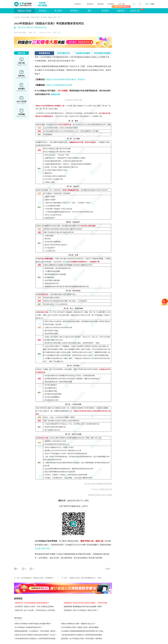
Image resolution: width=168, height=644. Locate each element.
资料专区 (21, 74)
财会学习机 (137, 10)
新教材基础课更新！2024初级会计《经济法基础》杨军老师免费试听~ (39, 631)
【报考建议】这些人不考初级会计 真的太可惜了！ (81, 610)
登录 (147, 4)
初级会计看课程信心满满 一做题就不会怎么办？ (79, 624)
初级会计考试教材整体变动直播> (59, 85)
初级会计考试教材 (53, 57)
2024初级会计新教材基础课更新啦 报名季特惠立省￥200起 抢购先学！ (86, 631)
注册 (152, 4)
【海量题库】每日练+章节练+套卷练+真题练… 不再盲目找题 (85, 603)
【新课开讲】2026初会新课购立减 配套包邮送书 (31, 603)
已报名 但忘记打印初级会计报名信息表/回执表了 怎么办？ (36, 635)
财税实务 (90, 4)
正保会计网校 (25, 17)
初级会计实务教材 (57, 70)
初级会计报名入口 (93, 57)
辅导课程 (74, 11)
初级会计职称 (24, 11)
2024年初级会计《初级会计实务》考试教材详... (38, 578)
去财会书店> (56, 94)
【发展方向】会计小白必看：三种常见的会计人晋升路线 (34, 610)
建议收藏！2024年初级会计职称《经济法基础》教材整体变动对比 (85, 639)
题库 (89, 11)
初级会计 (38, 66)
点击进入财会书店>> (43, 548)
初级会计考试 (98, 70)
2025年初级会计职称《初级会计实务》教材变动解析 (80, 627)
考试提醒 (21, 113)
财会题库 (21, 87)
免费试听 (121, 11)
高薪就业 (100, 4)
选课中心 (21, 62)
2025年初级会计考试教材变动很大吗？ (28, 627)
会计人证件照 (21, 100)
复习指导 (58, 11)
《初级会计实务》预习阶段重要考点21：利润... (85, 578)
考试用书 (105, 11)
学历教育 (111, 4)
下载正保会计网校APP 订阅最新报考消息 (32, 27)
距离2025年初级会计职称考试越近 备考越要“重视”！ (33, 624)
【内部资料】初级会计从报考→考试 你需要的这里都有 (34, 607)
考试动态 (43, 11)
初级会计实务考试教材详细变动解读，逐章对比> (66, 79)
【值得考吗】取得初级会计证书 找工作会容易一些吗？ (83, 607)
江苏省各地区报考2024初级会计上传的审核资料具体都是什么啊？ (85, 635)
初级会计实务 (52, 17)
